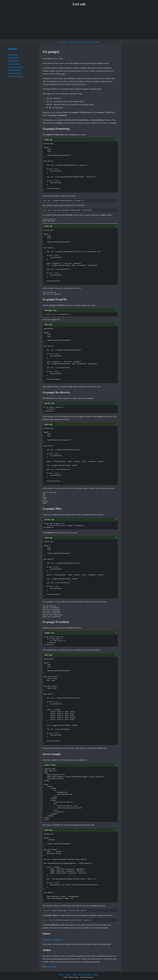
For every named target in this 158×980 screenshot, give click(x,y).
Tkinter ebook (13, 58)
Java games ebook (15, 73)
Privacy (89, 975)
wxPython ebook (14, 64)
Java (80, 42)
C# (76, 42)
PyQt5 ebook (13, 55)
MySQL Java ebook (15, 76)
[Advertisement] (79, 24)
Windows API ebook (16, 67)
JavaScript (87, 42)
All (59, 42)
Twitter (68, 975)
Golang (64, 42)
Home (61, 975)
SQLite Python (13, 61)
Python (71, 42)
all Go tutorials (51, 966)
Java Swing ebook (15, 70)
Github (74, 975)
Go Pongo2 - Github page (52, 940)
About (96, 975)
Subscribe (95, 42)
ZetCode (79, 4)
